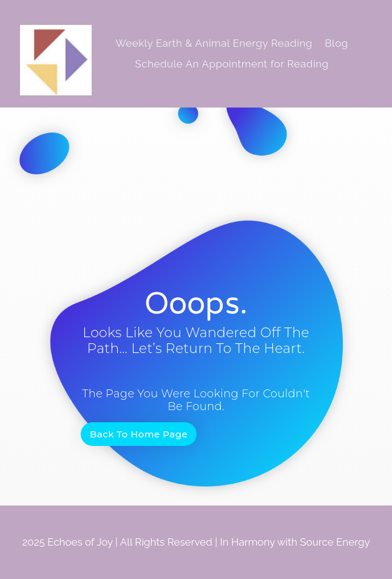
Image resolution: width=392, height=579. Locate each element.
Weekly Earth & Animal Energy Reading (214, 43)
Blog (336, 43)
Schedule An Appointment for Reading (231, 64)
